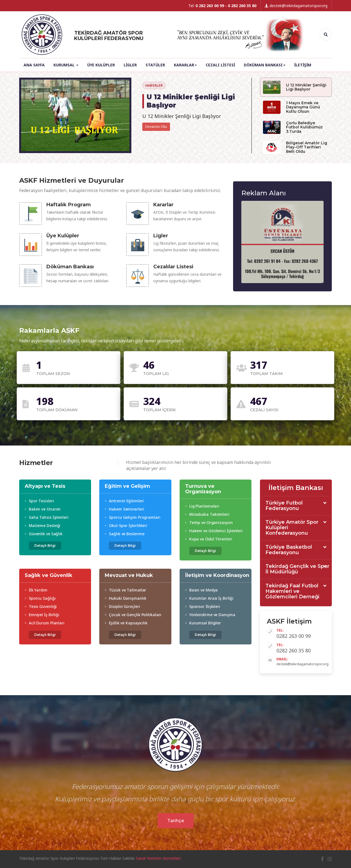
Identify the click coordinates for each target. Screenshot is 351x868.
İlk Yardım (36, 590)
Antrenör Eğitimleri (124, 501)
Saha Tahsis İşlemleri (47, 517)
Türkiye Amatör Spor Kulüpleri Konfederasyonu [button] (292, 528)
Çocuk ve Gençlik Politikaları (133, 615)
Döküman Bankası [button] (265, 65)
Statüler (155, 65)
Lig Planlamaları (202, 506)
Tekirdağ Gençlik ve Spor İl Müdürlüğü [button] (297, 569)
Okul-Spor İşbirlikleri (126, 525)
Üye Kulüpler (101, 65)
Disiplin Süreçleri (122, 606)
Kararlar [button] (185, 65)
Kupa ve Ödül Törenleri (209, 539)
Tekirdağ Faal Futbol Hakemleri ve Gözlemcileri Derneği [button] (292, 591)
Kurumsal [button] (66, 65)
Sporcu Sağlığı (40, 598)
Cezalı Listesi (220, 65)
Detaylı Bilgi (45, 546)
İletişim (303, 65)
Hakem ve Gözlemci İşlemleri (214, 531)
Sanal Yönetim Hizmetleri (158, 858)
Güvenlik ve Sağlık (44, 534)
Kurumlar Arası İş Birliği (209, 598)
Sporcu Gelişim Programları (132, 517)
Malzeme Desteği (43, 525)
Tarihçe (176, 821)
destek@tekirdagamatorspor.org (296, 6)
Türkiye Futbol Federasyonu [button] (284, 506)
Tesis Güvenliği (41, 606)
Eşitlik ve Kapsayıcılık (126, 623)
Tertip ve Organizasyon (209, 522)
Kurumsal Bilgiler (203, 623)
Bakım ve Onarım (43, 509)
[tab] (296, 506)
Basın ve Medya (201, 590)
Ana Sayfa (34, 65)
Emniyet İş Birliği (42, 615)
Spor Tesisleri (39, 501)
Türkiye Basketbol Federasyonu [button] (289, 550)
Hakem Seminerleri (124, 509)
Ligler (130, 65)
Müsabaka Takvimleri (207, 514)
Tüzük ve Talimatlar (125, 590)
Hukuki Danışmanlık (125, 598)
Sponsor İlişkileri (203, 606)
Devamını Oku (156, 127)
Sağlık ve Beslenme (124, 534)
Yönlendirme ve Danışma (210, 615)
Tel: (222, 6)
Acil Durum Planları (45, 623)
